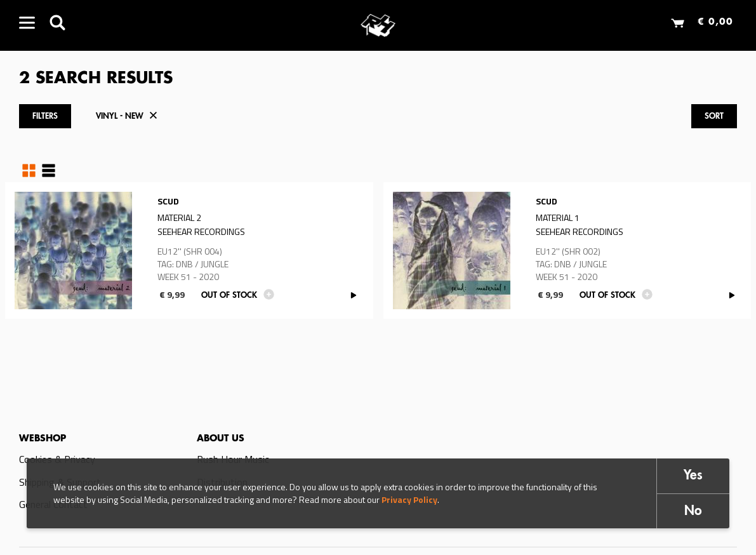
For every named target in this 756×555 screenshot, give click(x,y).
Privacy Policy (409, 499)
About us (221, 439)
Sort (714, 117)
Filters (45, 117)
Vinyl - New (120, 117)
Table (49, 171)
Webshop (43, 439)
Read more (189, 251)
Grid (29, 171)
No (693, 512)
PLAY (354, 296)
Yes (693, 476)
